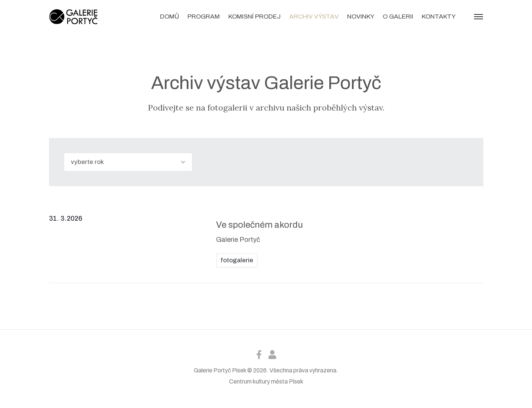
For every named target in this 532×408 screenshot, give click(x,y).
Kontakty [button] (439, 17)
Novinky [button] (361, 17)
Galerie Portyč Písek (220, 370)
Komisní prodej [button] (254, 17)
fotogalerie (237, 260)
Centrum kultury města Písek (266, 381)
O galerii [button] (398, 17)
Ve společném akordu (260, 225)
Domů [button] (169, 17)
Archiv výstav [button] (314, 17)
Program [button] (204, 17)
